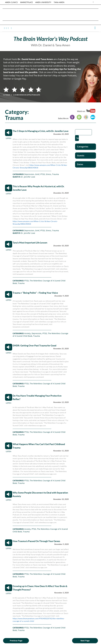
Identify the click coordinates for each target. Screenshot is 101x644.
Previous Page (16, 641)
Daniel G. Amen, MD (51, 15)
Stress (48, 174)
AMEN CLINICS (11, 2)
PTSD (43, 174)
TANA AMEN (59, 2)
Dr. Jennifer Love (28, 177)
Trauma (55, 174)
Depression (29, 174)
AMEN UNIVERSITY (43, 2)
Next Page (85, 641)
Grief (37, 174)
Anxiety (27, 333)
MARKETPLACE (27, 2)
